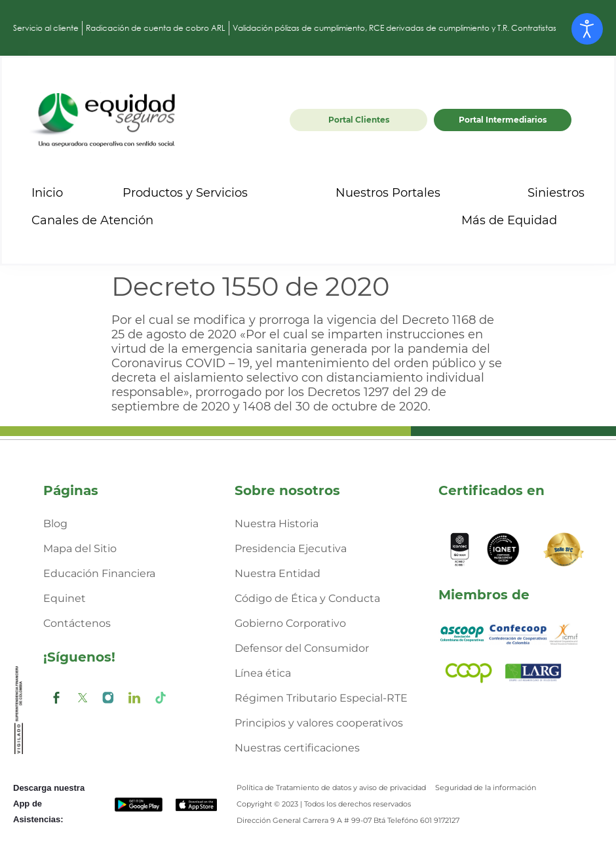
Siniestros (556, 193)
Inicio (47, 193)
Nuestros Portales (400, 193)
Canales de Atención (104, 220)
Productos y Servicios (197, 193)
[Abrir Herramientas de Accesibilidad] (587, 29)
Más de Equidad (521, 220)
